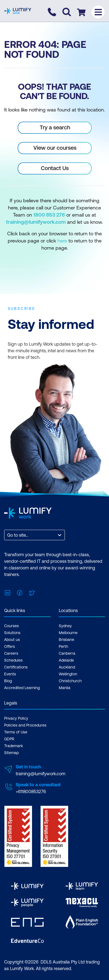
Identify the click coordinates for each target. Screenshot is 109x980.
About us (12, 640)
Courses (11, 626)
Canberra (67, 653)
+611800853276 (31, 791)
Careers (11, 653)
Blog (8, 681)
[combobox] (8, 535)
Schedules (13, 660)
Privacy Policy (16, 718)
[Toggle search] (67, 12)
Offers (10, 646)
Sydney (65, 626)
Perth (63, 646)
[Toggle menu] (98, 12)
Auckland (67, 667)
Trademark (14, 746)
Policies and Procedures (25, 725)
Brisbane (67, 640)
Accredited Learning (22, 688)
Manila (65, 688)
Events (10, 674)
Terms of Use (16, 732)
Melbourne (68, 633)
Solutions (12, 633)
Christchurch (70, 681)
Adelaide (66, 660)
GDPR (9, 739)
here (62, 241)
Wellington (68, 674)
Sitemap (11, 753)
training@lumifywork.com (41, 774)
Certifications (16, 667)
